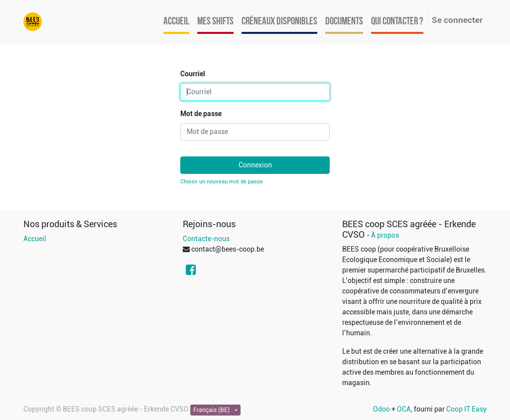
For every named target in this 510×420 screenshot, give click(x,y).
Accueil (35, 239)
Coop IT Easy (466, 409)
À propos (385, 235)
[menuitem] (176, 22)
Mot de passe (201, 114)
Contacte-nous (206, 239)
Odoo (382, 409)
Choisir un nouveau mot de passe (222, 182)
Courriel (193, 74)
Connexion (255, 165)
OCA (404, 409)
